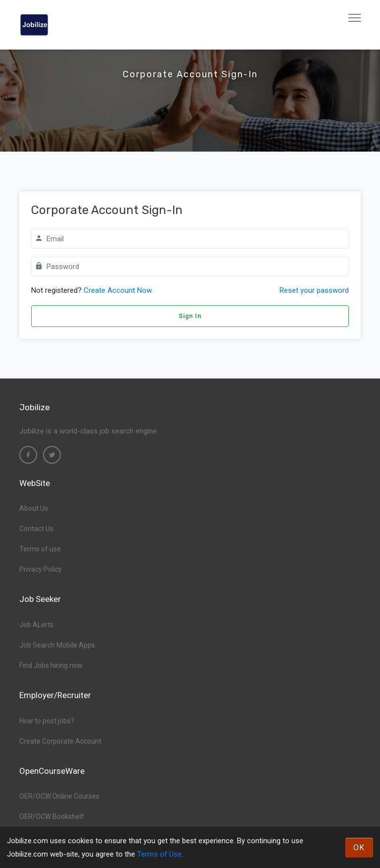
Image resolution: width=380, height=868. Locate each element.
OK (359, 847)
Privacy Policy (41, 569)
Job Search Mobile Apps (57, 645)
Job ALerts (36, 625)
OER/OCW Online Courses (59, 796)
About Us (34, 508)
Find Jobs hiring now (51, 665)
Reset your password (314, 290)
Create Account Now (118, 290)
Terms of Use (159, 854)
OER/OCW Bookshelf (52, 816)
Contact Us (36, 529)
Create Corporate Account (60, 741)
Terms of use (40, 549)
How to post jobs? (47, 721)
